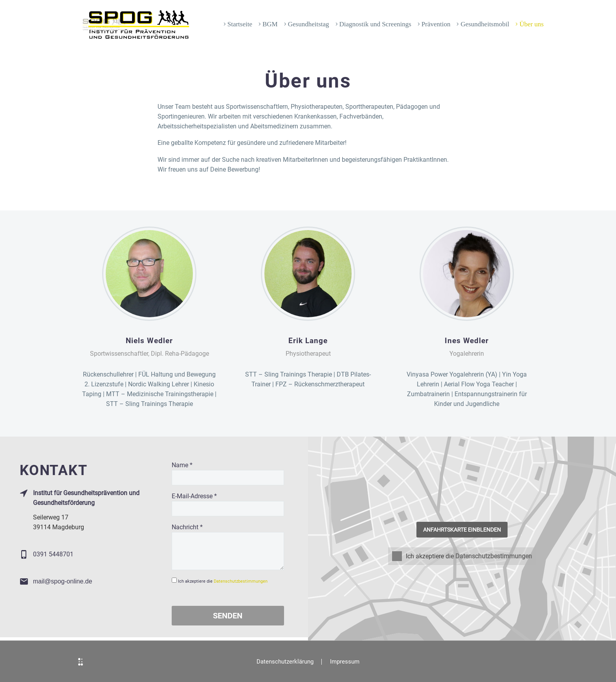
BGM (270, 24)
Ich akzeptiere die (423, 556)
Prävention (436, 24)
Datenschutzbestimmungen (241, 581)
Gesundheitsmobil (485, 24)
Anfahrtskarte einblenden (462, 530)
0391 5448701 (53, 554)
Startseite (240, 24)
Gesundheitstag (309, 24)
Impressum (345, 662)
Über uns (532, 24)
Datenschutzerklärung (285, 662)
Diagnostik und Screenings (375, 24)
